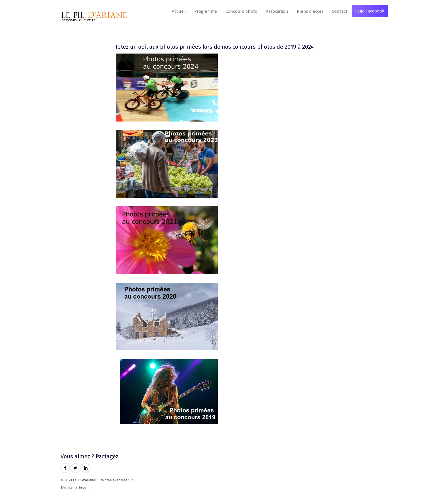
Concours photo (241, 11)
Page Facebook (370, 11)
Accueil (179, 11)
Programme (206, 11)
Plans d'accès (310, 11)
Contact (340, 11)
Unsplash (85, 488)
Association (277, 11)
